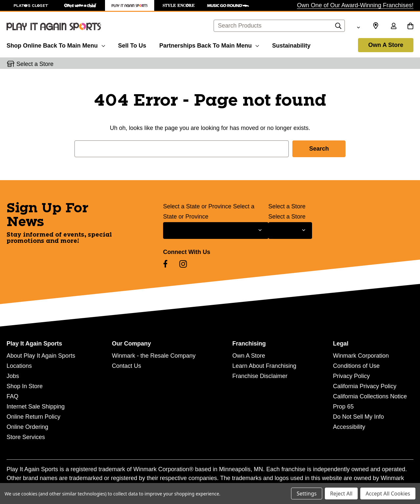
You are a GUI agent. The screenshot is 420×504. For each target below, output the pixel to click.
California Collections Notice (370, 396)
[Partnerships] (209, 45)
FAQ (12, 396)
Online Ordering (27, 427)
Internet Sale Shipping (36, 407)
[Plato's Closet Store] (31, 5)
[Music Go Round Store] (228, 5)
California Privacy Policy (365, 386)
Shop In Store (25, 386)
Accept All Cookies (388, 493)
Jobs (13, 376)
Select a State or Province (197, 206)
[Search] (338, 28)
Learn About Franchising (264, 366)
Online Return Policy (33, 417)
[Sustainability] (291, 45)
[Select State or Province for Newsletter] (216, 231)
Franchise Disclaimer (260, 376)
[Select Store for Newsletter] (290, 231)
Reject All (341, 493)
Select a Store (287, 206)
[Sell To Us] (132, 45)
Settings (307, 493)
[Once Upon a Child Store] (80, 5)
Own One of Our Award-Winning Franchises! (355, 5)
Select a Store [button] (35, 64)
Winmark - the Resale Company (154, 356)
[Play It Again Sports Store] (130, 5)
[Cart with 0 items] (410, 27)
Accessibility (349, 427)
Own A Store (386, 45)
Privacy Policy (351, 376)
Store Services (26, 437)
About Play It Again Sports (41, 356)
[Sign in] (393, 27)
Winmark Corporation (361, 356)
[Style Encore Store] (179, 5)
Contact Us (126, 366)
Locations (19, 366)
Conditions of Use (356, 366)
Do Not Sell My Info (358, 417)
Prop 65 (343, 407)
